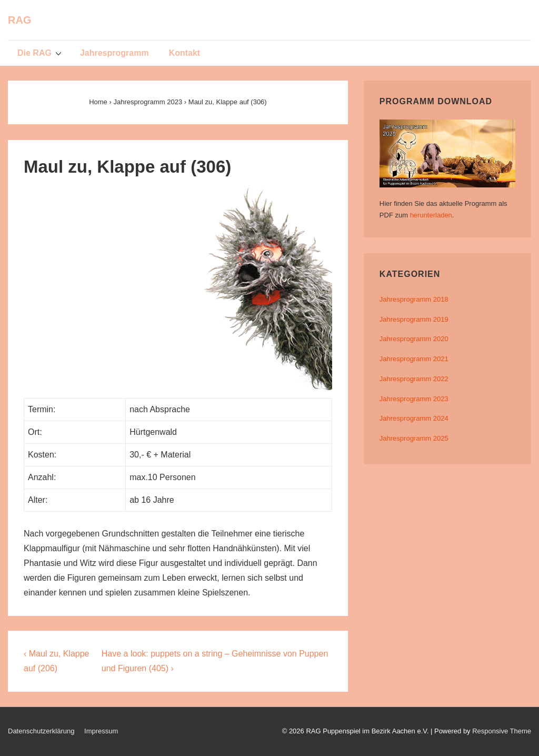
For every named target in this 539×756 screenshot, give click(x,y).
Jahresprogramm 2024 (414, 418)
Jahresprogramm (114, 53)
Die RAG (41, 53)
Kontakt (185, 53)
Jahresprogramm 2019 (414, 319)
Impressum (101, 731)
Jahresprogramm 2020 (414, 339)
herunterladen (431, 215)
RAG (19, 20)
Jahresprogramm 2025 (414, 438)
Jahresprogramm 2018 (414, 299)
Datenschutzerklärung (41, 731)
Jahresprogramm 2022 (414, 379)
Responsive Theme (502, 731)
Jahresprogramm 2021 (414, 359)
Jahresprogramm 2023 (414, 399)
